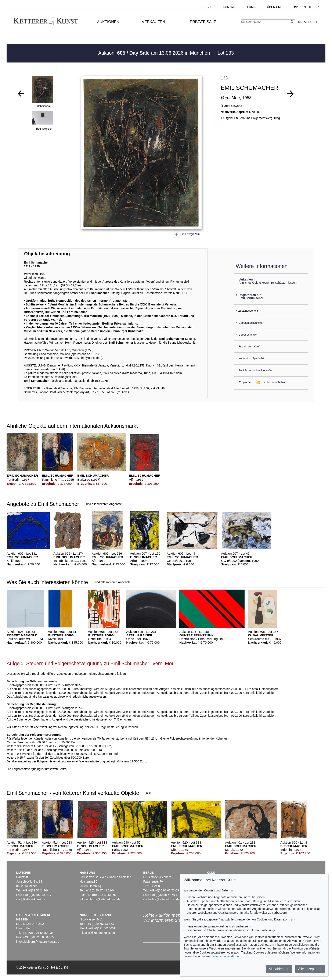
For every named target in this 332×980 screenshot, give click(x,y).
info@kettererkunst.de (31, 899)
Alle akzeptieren (310, 969)
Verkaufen (154, 22)
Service (208, 7)
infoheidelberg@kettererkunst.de (38, 942)
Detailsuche (308, 22)
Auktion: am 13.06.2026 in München (155, 53)
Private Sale (203, 22)
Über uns (275, 7)
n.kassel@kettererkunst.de (97, 933)
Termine (252, 7)
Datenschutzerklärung (226, 956)
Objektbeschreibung (47, 254)
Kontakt (230, 7)
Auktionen (108, 22)
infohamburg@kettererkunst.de (100, 899)
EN (304, 7)
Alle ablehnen (279, 969)
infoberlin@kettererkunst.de (161, 899)
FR (317, 7)
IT (310, 7)
